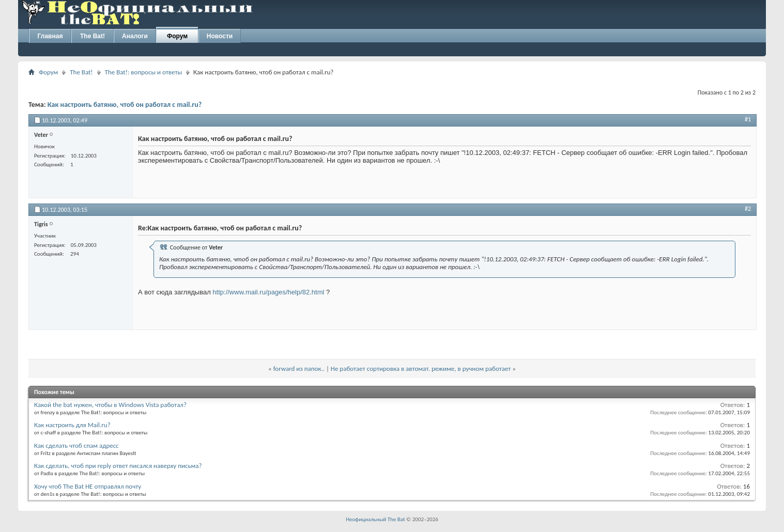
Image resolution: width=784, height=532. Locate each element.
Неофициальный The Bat (375, 519)
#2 (748, 209)
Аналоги (135, 36)
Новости (220, 36)
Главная (50, 36)
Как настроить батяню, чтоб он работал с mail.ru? (125, 105)
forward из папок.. (299, 369)
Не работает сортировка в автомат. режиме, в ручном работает (421, 369)
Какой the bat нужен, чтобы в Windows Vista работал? (110, 405)
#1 (748, 119)
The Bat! (93, 36)
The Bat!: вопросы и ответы (143, 72)
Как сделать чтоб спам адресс (76, 445)
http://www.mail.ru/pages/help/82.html (268, 292)
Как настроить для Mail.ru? (72, 425)
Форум (177, 36)
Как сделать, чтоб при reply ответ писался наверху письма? (118, 466)
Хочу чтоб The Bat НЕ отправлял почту (88, 486)
